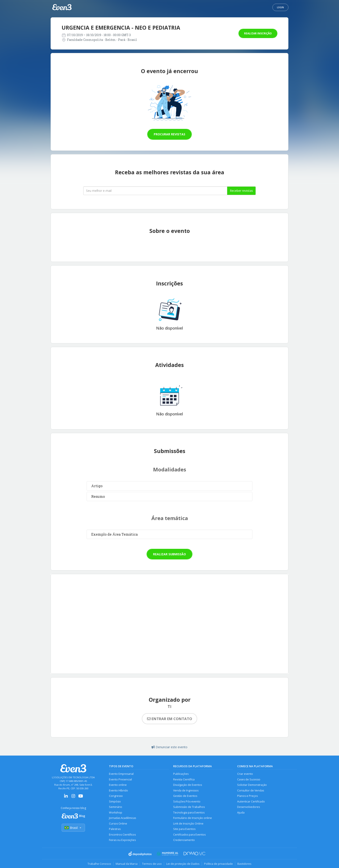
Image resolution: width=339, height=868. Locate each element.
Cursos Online (118, 824)
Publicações (181, 774)
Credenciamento (184, 840)
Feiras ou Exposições (122, 840)
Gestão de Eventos (185, 796)
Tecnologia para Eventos (189, 813)
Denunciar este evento (169, 747)
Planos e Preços (247, 796)
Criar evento (245, 774)
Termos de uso (152, 864)
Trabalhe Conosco (99, 864)
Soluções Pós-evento (187, 802)
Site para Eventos (184, 829)
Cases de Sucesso (249, 779)
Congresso (116, 796)
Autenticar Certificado (251, 802)
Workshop (116, 813)
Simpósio (115, 802)
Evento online (118, 785)
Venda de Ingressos (186, 790)
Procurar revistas (169, 134)
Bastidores (244, 864)
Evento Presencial (120, 779)
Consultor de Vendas (251, 790)
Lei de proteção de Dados (183, 864)
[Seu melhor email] (155, 191)
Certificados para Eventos (189, 835)
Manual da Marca (127, 864)
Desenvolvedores (249, 807)
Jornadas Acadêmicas (122, 818)
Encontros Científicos (122, 835)
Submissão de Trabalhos (189, 807)
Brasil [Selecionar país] (73, 828)
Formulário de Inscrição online (193, 818)
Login (280, 7)
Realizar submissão (169, 554)
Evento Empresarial (121, 774)
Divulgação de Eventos (188, 785)
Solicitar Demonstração (252, 785)
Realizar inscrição (258, 33)
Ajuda (241, 813)
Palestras (115, 829)
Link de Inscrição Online (188, 824)
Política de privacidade (218, 864)
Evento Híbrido (118, 790)
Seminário (116, 807)
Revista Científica (184, 779)
